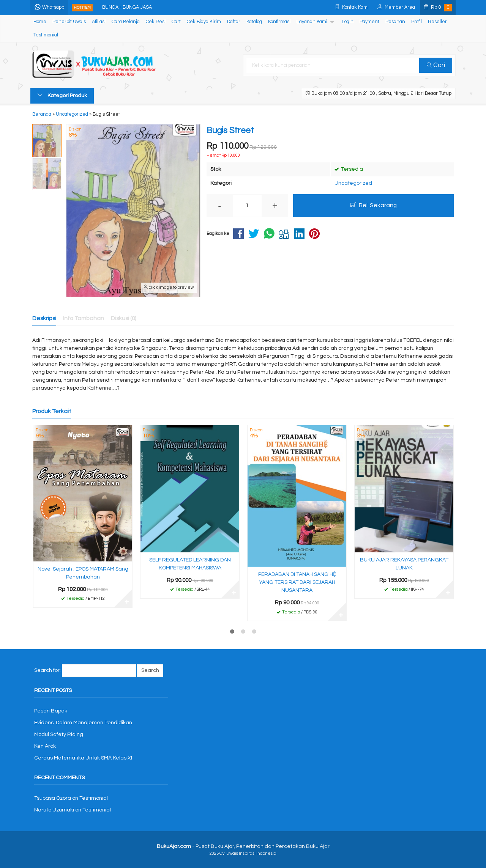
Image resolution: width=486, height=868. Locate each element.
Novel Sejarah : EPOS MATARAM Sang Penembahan (83, 573)
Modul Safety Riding (59, 734)
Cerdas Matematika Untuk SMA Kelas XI (83, 758)
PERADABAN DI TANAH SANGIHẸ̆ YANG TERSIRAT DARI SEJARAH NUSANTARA (297, 582)
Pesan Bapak (51, 711)
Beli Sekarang (373, 205)
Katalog (254, 22)
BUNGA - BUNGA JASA (127, 7)
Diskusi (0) (124, 318)
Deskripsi (44, 318)
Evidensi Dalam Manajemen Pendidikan (83, 723)
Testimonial (46, 35)
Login (348, 22)
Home (40, 22)
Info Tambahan (84, 318)
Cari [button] (436, 65)
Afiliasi (99, 22)
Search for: (47, 670)
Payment (369, 22)
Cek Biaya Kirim (204, 22)
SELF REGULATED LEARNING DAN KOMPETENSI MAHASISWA (190, 564)
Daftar (234, 22)
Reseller (437, 22)
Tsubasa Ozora (53, 798)
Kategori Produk (62, 95)
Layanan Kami (312, 22)
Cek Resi (156, 22)
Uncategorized (353, 183)
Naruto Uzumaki (54, 810)
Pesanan (395, 22)
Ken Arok (45, 746)
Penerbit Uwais (69, 22)
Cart (176, 22)
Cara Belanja (126, 22)
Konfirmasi (279, 22)
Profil (417, 22)
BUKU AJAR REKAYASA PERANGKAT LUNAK (404, 564)
